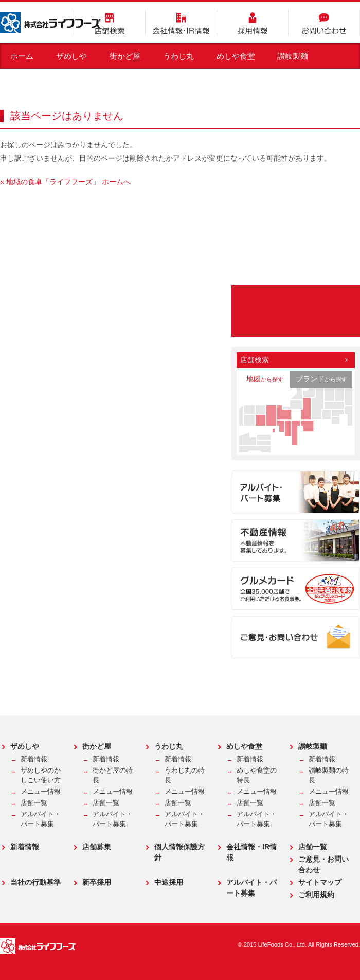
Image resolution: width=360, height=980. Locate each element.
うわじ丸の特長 (185, 775)
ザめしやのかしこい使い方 (41, 775)
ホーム (22, 56)
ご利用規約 (316, 895)
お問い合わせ (324, 23)
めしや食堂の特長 (257, 775)
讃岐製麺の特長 (329, 775)
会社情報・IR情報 (181, 23)
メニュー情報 (41, 792)
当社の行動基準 (35, 882)
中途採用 (169, 882)
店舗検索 (110, 23)
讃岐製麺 (293, 56)
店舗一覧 (34, 803)
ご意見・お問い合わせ (323, 864)
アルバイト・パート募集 (41, 819)
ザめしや (71, 56)
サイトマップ (320, 882)
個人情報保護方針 (179, 852)
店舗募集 (97, 847)
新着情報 (34, 759)
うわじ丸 (178, 56)
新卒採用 (97, 882)
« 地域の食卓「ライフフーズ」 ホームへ (65, 182)
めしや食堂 (236, 56)
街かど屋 (125, 56)
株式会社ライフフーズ (50, 23)
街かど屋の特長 (113, 775)
